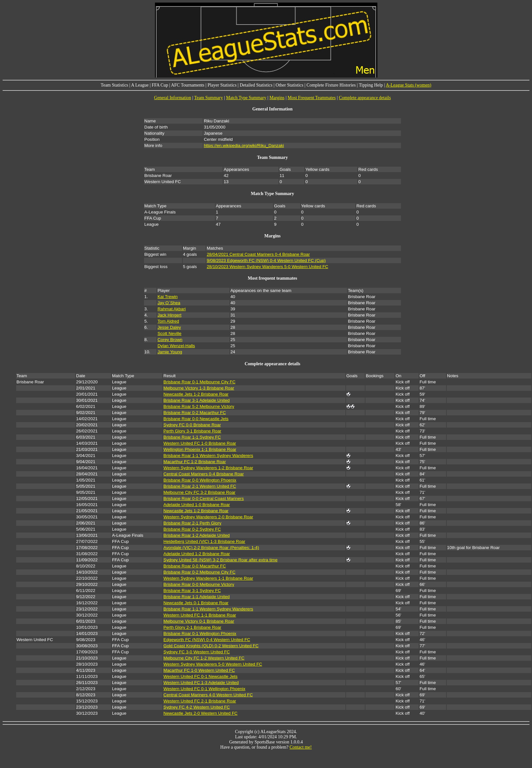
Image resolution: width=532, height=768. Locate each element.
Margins (277, 98)
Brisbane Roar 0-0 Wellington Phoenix (200, 480)
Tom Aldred (168, 321)
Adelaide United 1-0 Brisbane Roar (197, 505)
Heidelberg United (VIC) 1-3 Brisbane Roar (204, 541)
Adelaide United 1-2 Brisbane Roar (197, 554)
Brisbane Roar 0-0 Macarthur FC (194, 566)
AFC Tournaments (188, 85)
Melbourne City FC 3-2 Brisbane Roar (199, 492)
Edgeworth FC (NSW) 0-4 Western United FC (207, 640)
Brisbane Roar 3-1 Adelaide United (196, 400)
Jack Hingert (169, 315)
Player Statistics (222, 85)
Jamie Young (170, 352)
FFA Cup (160, 85)
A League (140, 85)
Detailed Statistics (256, 85)
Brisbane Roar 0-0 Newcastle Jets (196, 419)
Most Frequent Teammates (312, 98)
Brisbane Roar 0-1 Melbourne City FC (199, 382)
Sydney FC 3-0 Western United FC (197, 652)
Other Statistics (290, 85)
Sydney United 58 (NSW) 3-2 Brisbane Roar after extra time (220, 560)
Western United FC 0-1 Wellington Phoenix (204, 689)
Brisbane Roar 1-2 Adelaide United (196, 535)
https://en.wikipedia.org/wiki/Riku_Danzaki (244, 145)
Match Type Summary (246, 98)
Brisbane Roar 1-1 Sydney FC (192, 437)
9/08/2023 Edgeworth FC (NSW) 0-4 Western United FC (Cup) (266, 260)
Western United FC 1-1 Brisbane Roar (200, 615)
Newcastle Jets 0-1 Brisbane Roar (196, 603)
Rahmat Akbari (172, 309)
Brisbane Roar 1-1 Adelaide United (196, 597)
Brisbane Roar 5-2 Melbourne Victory (199, 406)
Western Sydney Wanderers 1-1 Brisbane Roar (208, 578)
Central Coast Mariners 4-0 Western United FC (208, 695)
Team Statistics (114, 85)
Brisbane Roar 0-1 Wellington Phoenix (200, 633)
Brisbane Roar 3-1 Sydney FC (192, 591)
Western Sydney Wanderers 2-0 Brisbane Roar (208, 517)
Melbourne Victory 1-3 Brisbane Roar (199, 388)
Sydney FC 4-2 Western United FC (197, 707)
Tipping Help (371, 85)
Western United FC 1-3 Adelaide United (201, 683)
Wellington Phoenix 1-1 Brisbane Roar (200, 449)
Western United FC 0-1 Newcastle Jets (200, 676)
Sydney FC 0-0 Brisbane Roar (192, 425)
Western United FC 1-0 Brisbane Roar (200, 443)
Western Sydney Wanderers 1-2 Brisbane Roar (208, 468)
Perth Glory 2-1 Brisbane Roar (192, 627)
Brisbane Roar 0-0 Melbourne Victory (199, 584)
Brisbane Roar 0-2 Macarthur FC (194, 413)
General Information (173, 98)
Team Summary (209, 98)
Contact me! (301, 747)
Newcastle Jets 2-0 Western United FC (200, 713)
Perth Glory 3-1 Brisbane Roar (192, 431)
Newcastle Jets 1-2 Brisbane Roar (196, 394)
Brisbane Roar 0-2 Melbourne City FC (199, 572)
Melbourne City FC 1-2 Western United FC (204, 658)
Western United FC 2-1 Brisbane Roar (200, 701)
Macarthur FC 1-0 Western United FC (199, 670)
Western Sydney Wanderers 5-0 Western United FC (213, 664)
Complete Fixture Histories (331, 85)
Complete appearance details (365, 98)
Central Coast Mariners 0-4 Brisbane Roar (204, 474)
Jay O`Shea (169, 303)
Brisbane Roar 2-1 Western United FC (200, 486)
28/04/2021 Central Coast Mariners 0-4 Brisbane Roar (258, 254)
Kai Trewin (168, 297)
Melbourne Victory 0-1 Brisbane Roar (199, 621)
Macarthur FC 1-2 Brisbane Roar (194, 462)
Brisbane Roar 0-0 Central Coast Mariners (204, 498)
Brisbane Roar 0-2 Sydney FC (192, 529)
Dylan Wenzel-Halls (176, 346)
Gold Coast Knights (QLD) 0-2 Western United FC (211, 646)
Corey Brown (170, 340)
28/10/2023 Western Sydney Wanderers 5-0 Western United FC (267, 267)
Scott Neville (169, 333)
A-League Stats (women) (409, 85)
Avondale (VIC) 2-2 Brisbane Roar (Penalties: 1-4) (211, 548)
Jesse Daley (169, 327)
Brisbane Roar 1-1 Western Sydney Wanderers (208, 456)
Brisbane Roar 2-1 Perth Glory (192, 523)
